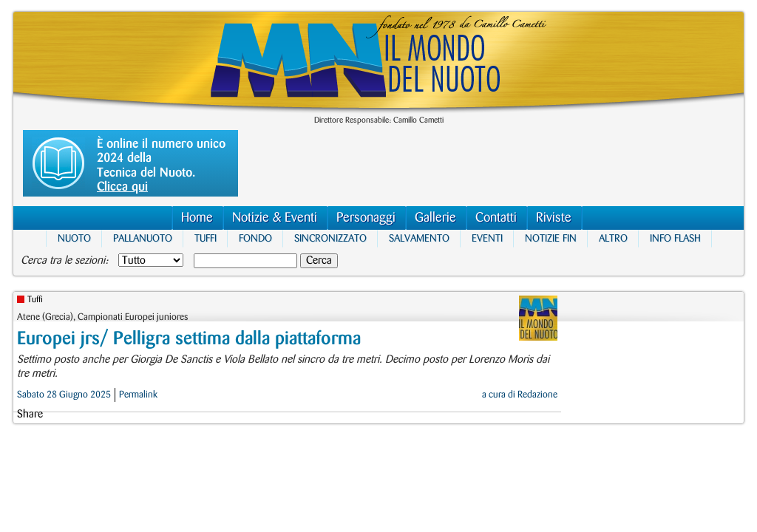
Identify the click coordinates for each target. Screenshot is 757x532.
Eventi (487, 238)
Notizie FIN (551, 238)
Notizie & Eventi (275, 218)
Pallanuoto (143, 238)
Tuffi (206, 238)
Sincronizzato (330, 238)
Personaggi (366, 218)
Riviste (554, 218)
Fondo (255, 238)
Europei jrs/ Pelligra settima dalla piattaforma (189, 339)
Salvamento (419, 238)
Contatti (496, 218)
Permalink (138, 395)
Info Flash (675, 238)
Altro (613, 238)
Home (197, 218)
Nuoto (74, 238)
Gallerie (435, 218)
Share (30, 415)
